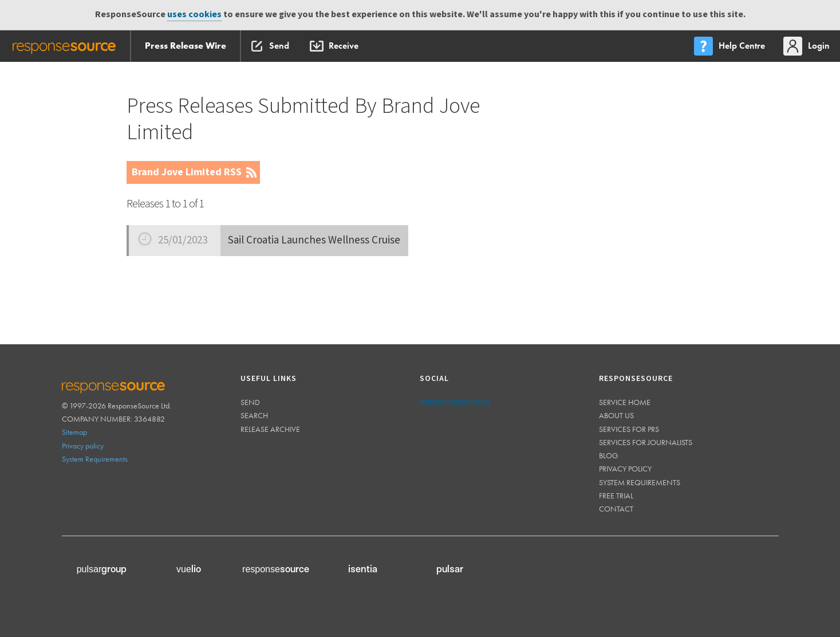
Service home (625, 402)
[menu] (731, 46)
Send (250, 402)
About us (616, 415)
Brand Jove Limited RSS (187, 172)
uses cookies (194, 15)
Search (254, 415)
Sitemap (74, 432)
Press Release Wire (186, 46)
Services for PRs (629, 429)
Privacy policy (83, 446)
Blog (609, 455)
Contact (616, 509)
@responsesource (455, 402)
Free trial (616, 496)
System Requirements (95, 459)
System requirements (640, 482)
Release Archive (270, 429)
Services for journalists (646, 442)
